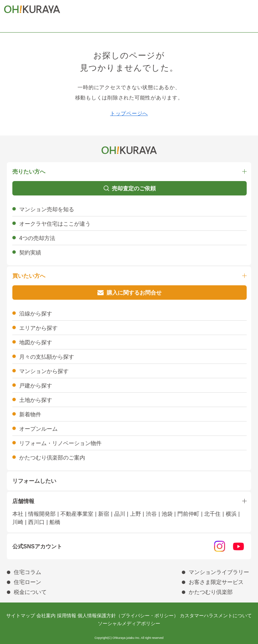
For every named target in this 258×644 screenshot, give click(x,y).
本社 (18, 514)
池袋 (167, 514)
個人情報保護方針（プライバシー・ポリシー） (128, 616)
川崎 (18, 522)
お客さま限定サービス (216, 582)
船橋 (55, 522)
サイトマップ (21, 616)
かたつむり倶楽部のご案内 (52, 458)
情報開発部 (42, 514)
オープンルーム (38, 429)
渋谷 (151, 514)
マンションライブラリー (219, 572)
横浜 (231, 514)
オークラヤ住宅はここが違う (55, 224)
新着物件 (30, 414)
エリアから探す (38, 328)
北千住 (212, 514)
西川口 (36, 522)
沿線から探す (36, 314)
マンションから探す (44, 371)
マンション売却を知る (47, 209)
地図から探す (36, 342)
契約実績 (30, 253)
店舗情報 (23, 501)
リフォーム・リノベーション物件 (60, 443)
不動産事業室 (77, 514)
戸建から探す (36, 386)
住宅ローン (27, 582)
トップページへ (129, 113)
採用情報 (67, 616)
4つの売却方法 (37, 238)
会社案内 (46, 616)
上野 (136, 514)
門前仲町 (188, 514)
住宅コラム (27, 572)
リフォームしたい (34, 481)
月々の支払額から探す (47, 357)
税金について (30, 592)
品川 (120, 514)
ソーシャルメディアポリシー (129, 623)
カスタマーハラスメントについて (216, 616)
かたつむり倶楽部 (211, 592)
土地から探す (36, 400)
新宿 (104, 514)
